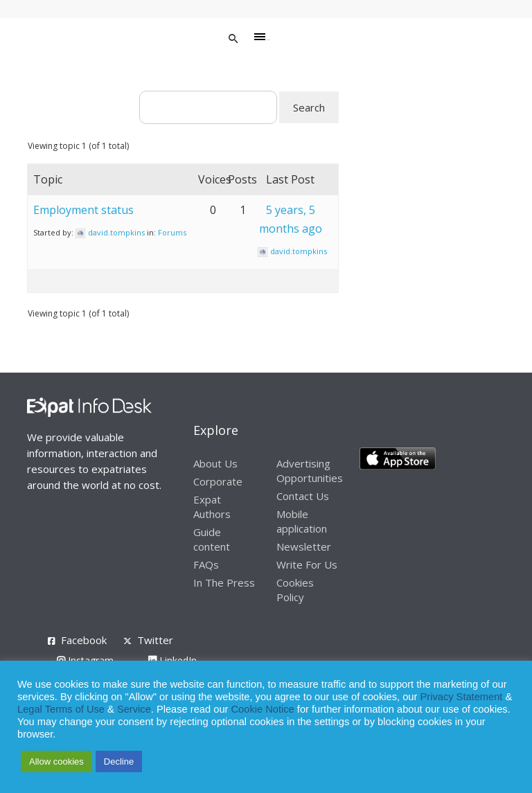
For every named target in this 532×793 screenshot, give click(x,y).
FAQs (206, 564)
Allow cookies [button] (56, 761)
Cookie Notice (263, 709)
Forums (172, 232)
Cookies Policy (295, 590)
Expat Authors (212, 507)
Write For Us (307, 564)
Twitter (155, 640)
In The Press (224, 582)
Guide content (212, 539)
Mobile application (302, 521)
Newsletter (304, 546)
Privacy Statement (461, 697)
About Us (215, 463)
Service (134, 709)
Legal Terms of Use (61, 709)
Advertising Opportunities (310, 471)
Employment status (83, 210)
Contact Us (303, 496)
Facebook (84, 640)
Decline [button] (119, 761)
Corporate (218, 481)
